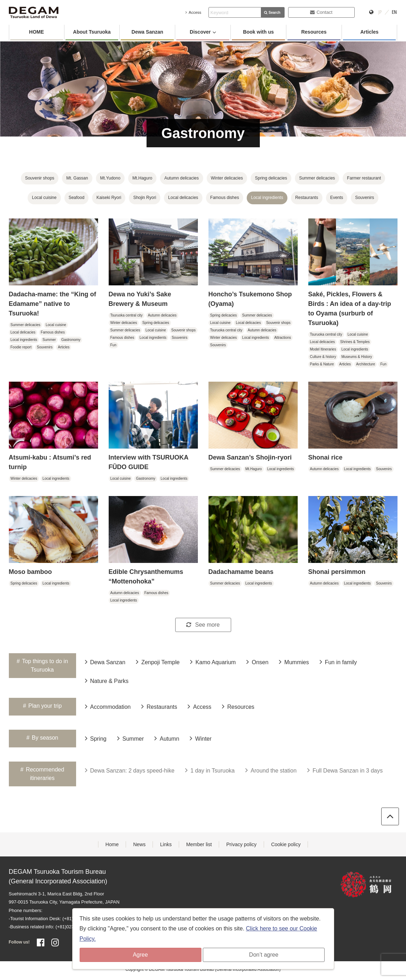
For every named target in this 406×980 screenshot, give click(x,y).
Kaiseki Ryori (109, 198)
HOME (36, 32)
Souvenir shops (40, 178)
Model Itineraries (323, 349)
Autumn (167, 738)
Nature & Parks (107, 680)
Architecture (365, 364)
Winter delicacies (227, 178)
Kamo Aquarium (213, 662)
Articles (369, 32)
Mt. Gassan (77, 178)
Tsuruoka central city (127, 315)
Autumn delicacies (181, 178)
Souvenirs (364, 198)
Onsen (257, 662)
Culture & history (323, 357)
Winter (201, 738)
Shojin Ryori (145, 198)
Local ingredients (267, 198)
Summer (49, 340)
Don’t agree (264, 955)
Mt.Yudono (110, 178)
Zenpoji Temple (158, 662)
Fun (113, 345)
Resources (314, 32)
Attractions (283, 338)
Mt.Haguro (142, 178)
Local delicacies (183, 198)
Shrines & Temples (355, 342)
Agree (140, 955)
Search (272, 13)
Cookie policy (286, 844)
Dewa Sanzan (147, 32)
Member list (199, 844)
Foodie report (21, 347)
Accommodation (108, 706)
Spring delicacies (271, 178)
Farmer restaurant (364, 178)
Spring (96, 738)
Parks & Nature (322, 364)
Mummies (294, 662)
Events (337, 198)
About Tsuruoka (92, 32)
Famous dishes (225, 198)
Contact (321, 12)
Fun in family (338, 662)
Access (193, 12)
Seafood (77, 198)
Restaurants (307, 198)
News (139, 844)
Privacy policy (241, 844)
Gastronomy (71, 340)
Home (112, 844)
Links (166, 844)
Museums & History (357, 357)
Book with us (258, 32)
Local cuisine (44, 198)
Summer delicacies (317, 178)
